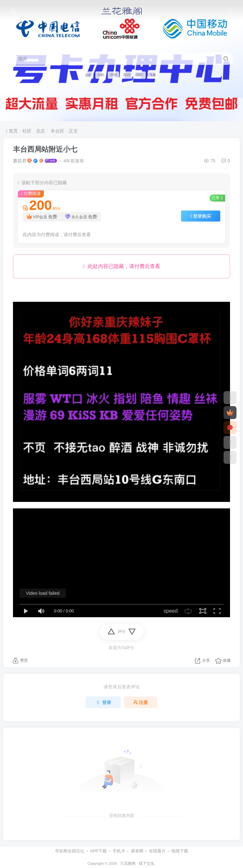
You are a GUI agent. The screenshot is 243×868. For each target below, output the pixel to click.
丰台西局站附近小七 (45, 149)
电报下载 (180, 851)
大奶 (101, 75)
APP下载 (98, 851)
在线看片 (157, 851)
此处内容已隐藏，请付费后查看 (121, 266)
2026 (113, 75)
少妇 (88, 75)
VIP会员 (42, 217)
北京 (41, 131)
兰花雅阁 (128, 863)
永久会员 (81, 217)
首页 (12, 131)
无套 (153, 75)
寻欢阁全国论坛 (70, 851)
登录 (103, 702)
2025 (127, 75)
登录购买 (201, 216)
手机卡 (119, 851)
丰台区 (57, 131)
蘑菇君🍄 (23, 161)
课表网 (137, 851)
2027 (140, 75)
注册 (141, 702)
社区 (27, 131)
